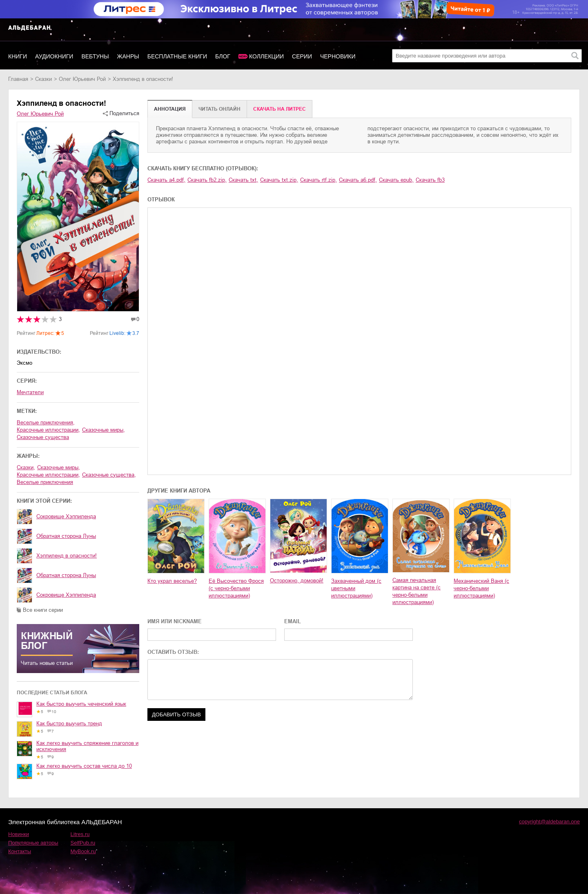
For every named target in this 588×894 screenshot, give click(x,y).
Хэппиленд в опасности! (67, 556)
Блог (223, 56)
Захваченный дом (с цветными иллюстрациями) (356, 588)
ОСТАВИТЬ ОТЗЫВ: (173, 652)
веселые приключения (45, 482)
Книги (18, 56)
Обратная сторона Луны (66, 536)
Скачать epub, (396, 180)
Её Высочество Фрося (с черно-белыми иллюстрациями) (236, 588)
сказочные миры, (104, 430)
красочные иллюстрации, (48, 430)
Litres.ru (80, 834)
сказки (43, 79)
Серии (302, 56)
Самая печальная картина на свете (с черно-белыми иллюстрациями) (416, 591)
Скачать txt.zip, (279, 180)
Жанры (128, 56)
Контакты (20, 851)
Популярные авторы (33, 843)
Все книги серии (43, 610)
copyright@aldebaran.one (549, 822)
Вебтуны (95, 56)
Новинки (19, 834)
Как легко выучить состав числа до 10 (84, 766)
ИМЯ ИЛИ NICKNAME (175, 621)
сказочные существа (43, 437)
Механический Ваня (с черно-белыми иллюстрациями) (481, 588)
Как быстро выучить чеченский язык (81, 704)
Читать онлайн (219, 109)
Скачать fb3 (430, 180)
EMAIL (293, 621)
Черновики (338, 56)
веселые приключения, (46, 422)
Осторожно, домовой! (297, 581)
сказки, (26, 467)
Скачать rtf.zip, (318, 180)
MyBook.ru (83, 851)
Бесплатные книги (177, 56)
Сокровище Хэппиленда (66, 516)
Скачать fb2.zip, (207, 180)
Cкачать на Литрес (280, 109)
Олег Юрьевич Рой (82, 79)
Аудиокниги (54, 56)
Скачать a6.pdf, (358, 180)
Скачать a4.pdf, (166, 180)
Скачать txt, (243, 180)
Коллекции (266, 56)
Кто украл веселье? (172, 581)
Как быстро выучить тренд (69, 723)
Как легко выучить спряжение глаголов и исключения (87, 746)
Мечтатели (30, 392)
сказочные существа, (109, 475)
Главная (18, 79)
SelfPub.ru (83, 843)
